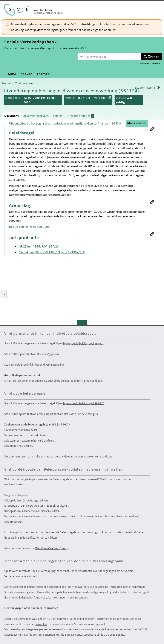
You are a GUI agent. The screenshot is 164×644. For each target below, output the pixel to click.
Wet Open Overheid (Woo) (51, 548)
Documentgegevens (36, 116)
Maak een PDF (137, 123)
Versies (57, 116)
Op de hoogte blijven (35, 500)
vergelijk (100, 98)
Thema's (43, 74)
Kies (110, 97)
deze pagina (117, 635)
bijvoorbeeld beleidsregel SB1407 (84, 343)
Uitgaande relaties (80, 116)
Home (11, 74)
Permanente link (152, 129)
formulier (41, 624)
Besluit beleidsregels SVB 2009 (29, 227)
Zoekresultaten (25, 83)
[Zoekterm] (109, 57)
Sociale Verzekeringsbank (47, 571)
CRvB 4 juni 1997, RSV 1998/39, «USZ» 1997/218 (52, 252)
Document (11, 116)
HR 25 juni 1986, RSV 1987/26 (39, 246)
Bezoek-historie (145, 88)
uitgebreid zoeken (149, 63)
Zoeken (154, 56)
